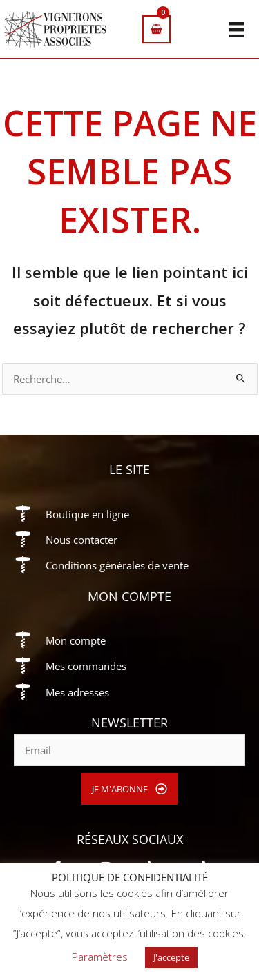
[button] (129, 789)
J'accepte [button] (171, 957)
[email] (129, 750)
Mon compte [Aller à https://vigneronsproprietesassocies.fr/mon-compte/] (76, 640)
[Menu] (236, 29)
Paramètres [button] (100, 957)
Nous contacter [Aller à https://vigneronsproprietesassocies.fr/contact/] (81, 540)
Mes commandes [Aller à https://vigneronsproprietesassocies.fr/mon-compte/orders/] (86, 666)
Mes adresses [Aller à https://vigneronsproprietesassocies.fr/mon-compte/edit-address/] (77, 692)
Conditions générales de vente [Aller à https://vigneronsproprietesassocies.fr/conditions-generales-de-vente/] (117, 565)
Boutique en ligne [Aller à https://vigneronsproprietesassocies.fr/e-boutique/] (87, 514)
